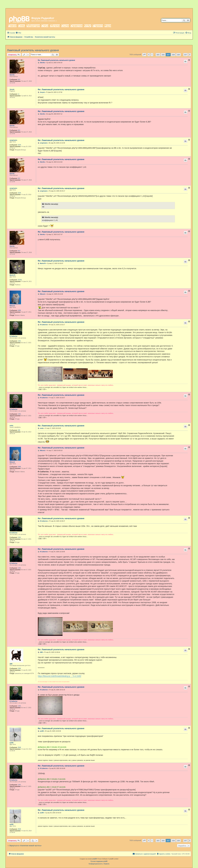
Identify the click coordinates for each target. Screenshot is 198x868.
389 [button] (178, 55)
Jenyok (12, 89)
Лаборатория (33, 26)
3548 (19, 747)
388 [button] (173, 55)
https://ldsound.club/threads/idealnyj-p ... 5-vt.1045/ (60, 676)
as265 (12, 743)
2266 (19, 669)
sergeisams (13, 140)
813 (19, 80)
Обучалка (55, 26)
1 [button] (152, 55)
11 (19, 94)
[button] (144, 55)
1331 (19, 341)
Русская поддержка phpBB (99, 861)
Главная (12, 26)
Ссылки (65, 26)
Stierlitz (12, 75)
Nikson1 (12, 306)
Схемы (22, 26)
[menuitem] (18, 33)
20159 (20, 280)
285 (19, 430)
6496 (19, 310)
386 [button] (163, 55)
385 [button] (158, 55)
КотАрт (88, 26)
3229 (19, 145)
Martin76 (12, 275)
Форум (108, 26)
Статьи (45, 26)
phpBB (94, 859)
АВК (11, 664)
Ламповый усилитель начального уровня (33, 50)
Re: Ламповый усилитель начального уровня (56, 60)
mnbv (11, 426)
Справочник (77, 26)
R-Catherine (14, 336)
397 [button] (186, 55)
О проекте (98, 26)
